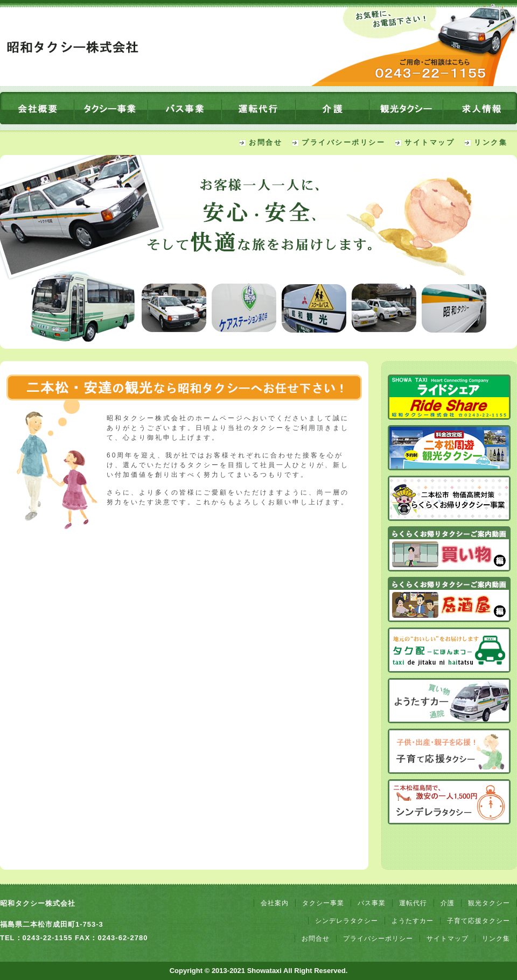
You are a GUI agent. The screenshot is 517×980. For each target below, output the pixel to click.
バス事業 (372, 903)
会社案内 (275, 903)
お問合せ (266, 142)
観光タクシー (489, 903)
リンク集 (491, 142)
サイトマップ (429, 142)
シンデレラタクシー (347, 921)
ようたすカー (413, 921)
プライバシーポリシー (343, 142)
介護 (448, 903)
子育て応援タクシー (478, 921)
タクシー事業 (323, 903)
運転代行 (413, 903)
